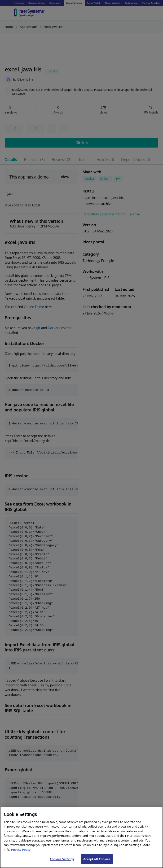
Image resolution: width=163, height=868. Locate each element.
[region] (81, 837)
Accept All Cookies (97, 859)
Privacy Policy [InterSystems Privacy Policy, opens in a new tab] (21, 850)
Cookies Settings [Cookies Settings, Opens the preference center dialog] (62, 859)
